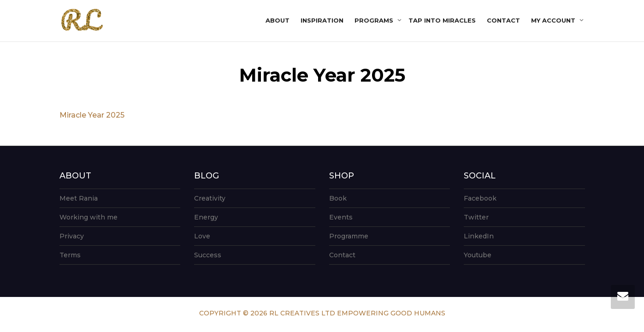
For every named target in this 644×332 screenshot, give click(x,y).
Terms (70, 255)
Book (338, 198)
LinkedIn (479, 236)
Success (208, 255)
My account (554, 20)
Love (202, 236)
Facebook (480, 198)
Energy (206, 217)
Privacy (72, 236)
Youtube (478, 255)
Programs (375, 20)
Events (341, 217)
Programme (349, 236)
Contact (503, 20)
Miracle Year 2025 (92, 115)
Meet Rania (79, 198)
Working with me (89, 217)
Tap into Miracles (442, 20)
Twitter (476, 217)
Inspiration (322, 20)
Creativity (210, 198)
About (278, 20)
